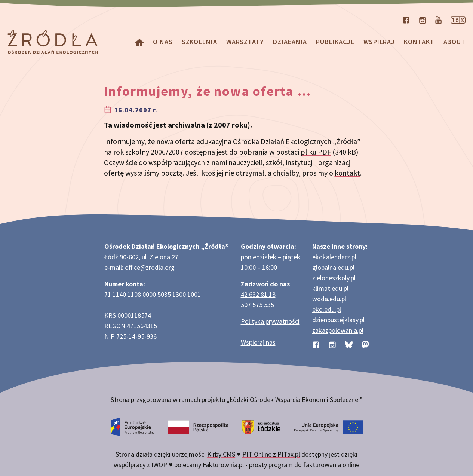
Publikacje (335, 42)
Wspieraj (379, 42)
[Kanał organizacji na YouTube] (438, 19)
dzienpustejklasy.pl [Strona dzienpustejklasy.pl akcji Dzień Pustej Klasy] (338, 320)
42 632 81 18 (258, 294)
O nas (163, 42)
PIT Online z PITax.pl (271, 454)
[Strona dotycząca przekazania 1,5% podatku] (458, 19)
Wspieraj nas (258, 342)
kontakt (347, 173)
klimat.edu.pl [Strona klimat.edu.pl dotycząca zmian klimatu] (330, 288)
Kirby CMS (221, 454)
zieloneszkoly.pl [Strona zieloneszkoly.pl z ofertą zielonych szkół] (334, 278)
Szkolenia (199, 42)
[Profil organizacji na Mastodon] (365, 344)
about (455, 42)
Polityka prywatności (270, 321)
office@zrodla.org (150, 267)
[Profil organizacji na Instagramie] (423, 19)
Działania (290, 42)
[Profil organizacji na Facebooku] (406, 19)
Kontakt (419, 42)
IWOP (159, 465)
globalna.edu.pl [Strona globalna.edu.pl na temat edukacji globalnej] (333, 267)
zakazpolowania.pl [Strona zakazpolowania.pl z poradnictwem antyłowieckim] (338, 330)
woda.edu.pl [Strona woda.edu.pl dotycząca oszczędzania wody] (329, 299)
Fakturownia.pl (223, 465)
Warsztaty (245, 42)
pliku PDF (316, 152)
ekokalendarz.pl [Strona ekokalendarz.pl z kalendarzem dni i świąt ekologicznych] (334, 257)
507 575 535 (257, 305)
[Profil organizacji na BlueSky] (349, 344)
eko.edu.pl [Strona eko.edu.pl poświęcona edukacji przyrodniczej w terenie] (327, 309)
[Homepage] (139, 42)
